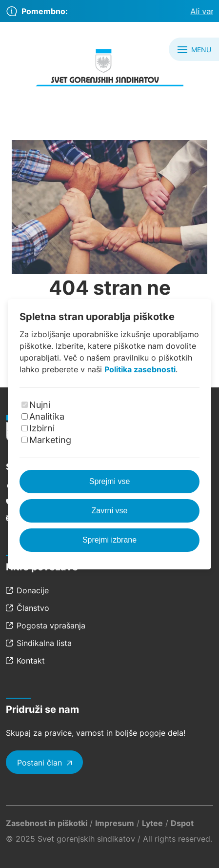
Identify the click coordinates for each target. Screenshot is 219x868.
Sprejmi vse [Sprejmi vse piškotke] (110, 481)
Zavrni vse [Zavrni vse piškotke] (110, 511)
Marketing (50, 440)
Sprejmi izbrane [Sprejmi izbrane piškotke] (109, 540)
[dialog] (109, 434)
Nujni (40, 405)
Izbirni (42, 428)
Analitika (47, 416)
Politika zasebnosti (140, 369)
